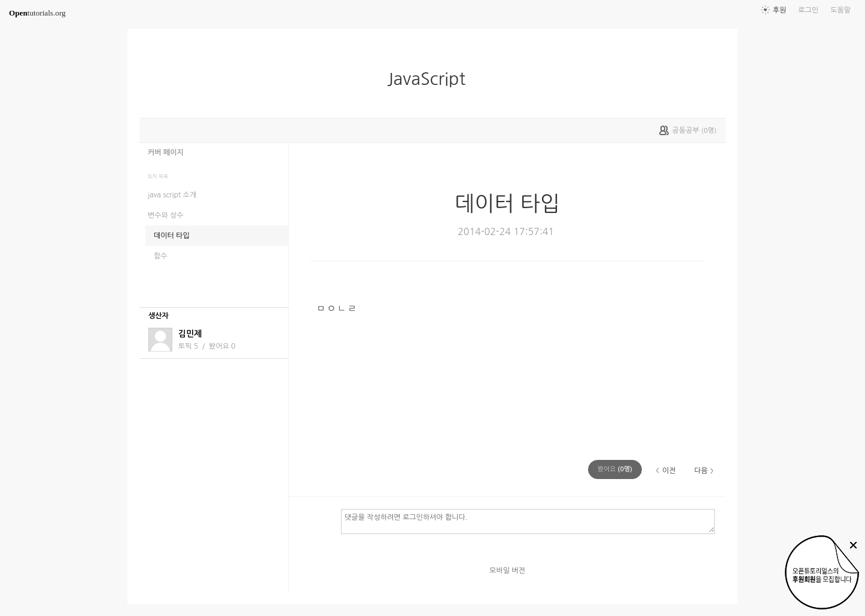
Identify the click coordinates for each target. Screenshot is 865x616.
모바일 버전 (507, 571)
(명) (615, 469)
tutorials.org (37, 13)
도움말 (840, 10)
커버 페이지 (166, 153)
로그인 (808, 10)
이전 (669, 471)
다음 (701, 471)
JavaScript (431, 79)
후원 (780, 10)
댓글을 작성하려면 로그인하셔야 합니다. (528, 521)
